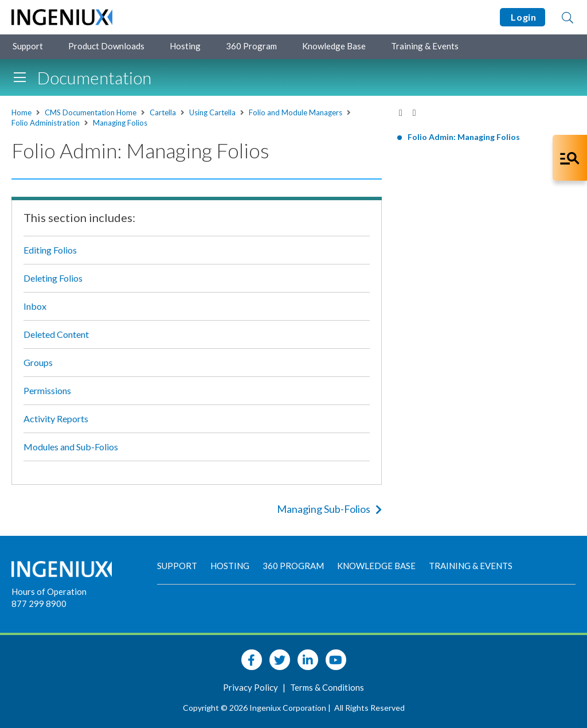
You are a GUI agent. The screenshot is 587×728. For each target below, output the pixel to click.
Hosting (185, 46)
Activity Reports (56, 418)
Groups (38, 362)
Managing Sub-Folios (329, 509)
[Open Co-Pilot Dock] (570, 158)
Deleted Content (56, 334)
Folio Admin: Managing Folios (464, 137)
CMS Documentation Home (91, 112)
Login (523, 17)
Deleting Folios (53, 278)
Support (28, 46)
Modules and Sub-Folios (71, 447)
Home (21, 112)
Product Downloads (106, 46)
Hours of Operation (49, 591)
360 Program (251, 46)
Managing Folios (120, 123)
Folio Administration (46, 123)
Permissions (47, 390)
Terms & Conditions (327, 687)
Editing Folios (50, 250)
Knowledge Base (334, 46)
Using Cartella (212, 112)
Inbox (35, 306)
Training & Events (425, 46)
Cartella (163, 112)
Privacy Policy (251, 687)
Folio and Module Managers (296, 112)
